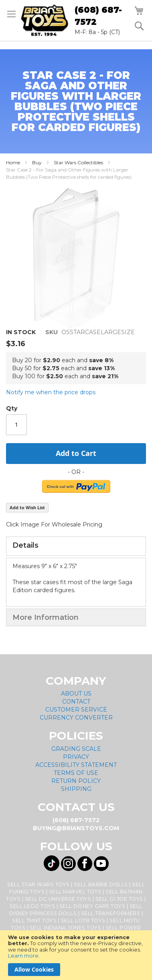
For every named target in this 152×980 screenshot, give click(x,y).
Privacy (76, 757)
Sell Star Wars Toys (39, 884)
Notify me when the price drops (51, 392)
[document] (76, 955)
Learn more (23, 956)
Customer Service (76, 710)
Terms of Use (76, 773)
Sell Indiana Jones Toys (66, 928)
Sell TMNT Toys (34, 921)
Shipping (76, 789)
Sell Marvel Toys (75, 892)
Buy (37, 162)
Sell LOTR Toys (83, 921)
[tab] (76, 546)
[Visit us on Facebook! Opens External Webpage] (85, 864)
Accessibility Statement (76, 765)
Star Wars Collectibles (78, 162)
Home (13, 162)
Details (25, 545)
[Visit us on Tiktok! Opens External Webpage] (52, 863)
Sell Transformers (111, 913)
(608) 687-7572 (98, 16)
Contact (76, 702)
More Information (46, 617)
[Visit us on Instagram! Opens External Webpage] (68, 864)
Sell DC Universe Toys (58, 899)
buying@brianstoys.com (76, 828)
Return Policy (76, 781)
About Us (76, 694)
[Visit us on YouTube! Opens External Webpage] (101, 864)
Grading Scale (76, 749)
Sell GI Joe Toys (119, 899)
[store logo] (45, 20)
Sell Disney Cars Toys (92, 906)
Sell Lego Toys (32, 906)
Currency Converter (76, 718)
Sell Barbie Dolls (101, 884)
